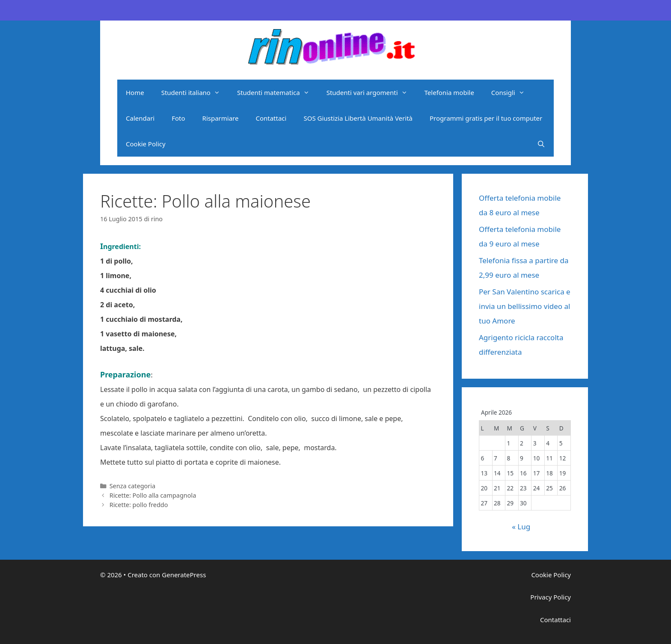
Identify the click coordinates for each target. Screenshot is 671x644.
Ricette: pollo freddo (139, 505)
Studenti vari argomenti (371, 92)
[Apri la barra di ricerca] (541, 144)
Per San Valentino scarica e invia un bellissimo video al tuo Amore (525, 306)
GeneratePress (184, 575)
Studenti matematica (278, 92)
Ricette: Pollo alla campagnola (153, 495)
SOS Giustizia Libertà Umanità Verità (358, 118)
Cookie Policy (146, 144)
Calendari (140, 118)
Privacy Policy (551, 597)
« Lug (521, 527)
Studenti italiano (195, 92)
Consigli (512, 92)
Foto (178, 118)
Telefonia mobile (449, 92)
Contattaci (271, 118)
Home (135, 92)
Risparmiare (221, 118)
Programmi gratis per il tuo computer (486, 118)
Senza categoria (132, 486)
